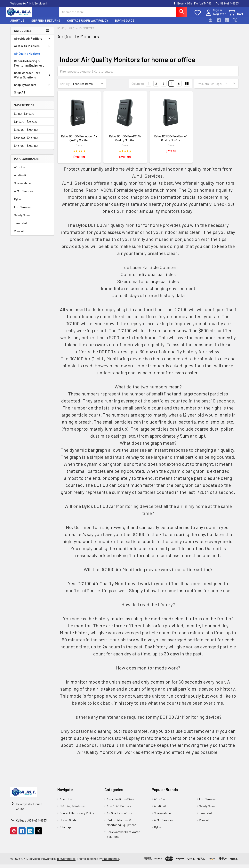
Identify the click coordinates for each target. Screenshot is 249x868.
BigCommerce (66, 862)
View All (19, 235)
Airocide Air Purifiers (32, 42)
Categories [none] (23, 34)
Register (215, 16)
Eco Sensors (22, 211)
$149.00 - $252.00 (26, 125)
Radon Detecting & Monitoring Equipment (29, 67)
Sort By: (65, 87)
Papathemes (111, 862)
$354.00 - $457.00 (26, 141)
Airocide (20, 170)
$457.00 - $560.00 (26, 149)
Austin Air (20, 178)
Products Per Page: (209, 87)
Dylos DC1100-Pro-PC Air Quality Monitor (125, 142)
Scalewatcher (23, 187)
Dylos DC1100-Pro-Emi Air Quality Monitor (171, 142)
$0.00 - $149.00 (24, 117)
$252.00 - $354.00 (26, 133)
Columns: (138, 87)
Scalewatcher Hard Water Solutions (32, 79)
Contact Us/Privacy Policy (88, 24)
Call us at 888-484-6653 (31, 824)
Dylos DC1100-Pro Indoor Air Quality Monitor (79, 142)
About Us (17, 24)
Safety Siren (22, 219)
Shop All (20, 96)
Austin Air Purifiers (32, 49)
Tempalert (21, 227)
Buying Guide (125, 24)
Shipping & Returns (46, 24)
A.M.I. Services (24, 195)
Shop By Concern (32, 88)
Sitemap (65, 831)
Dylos (18, 203)
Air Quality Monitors (27, 57)
